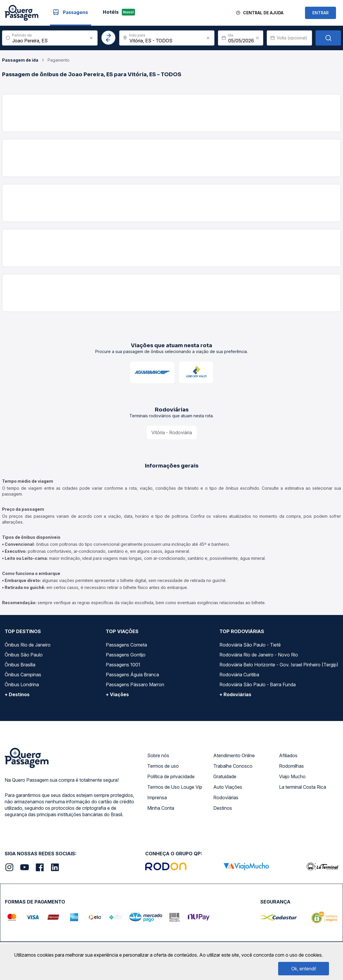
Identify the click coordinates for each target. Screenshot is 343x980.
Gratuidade (225, 776)
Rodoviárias (226, 797)
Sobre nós (158, 755)
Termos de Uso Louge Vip (175, 787)
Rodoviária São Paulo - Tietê (250, 645)
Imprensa (157, 797)
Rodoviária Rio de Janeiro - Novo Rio (259, 655)
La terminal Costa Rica (303, 787)
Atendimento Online (234, 755)
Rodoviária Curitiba (239, 675)
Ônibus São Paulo (24, 655)
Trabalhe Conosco (233, 766)
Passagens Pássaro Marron (135, 684)
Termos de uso (163, 766)
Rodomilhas (291, 766)
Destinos (223, 808)
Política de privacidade (171, 776)
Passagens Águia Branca (132, 675)
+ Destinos (17, 694)
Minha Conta (161, 808)
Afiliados (288, 755)
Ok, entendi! (304, 969)
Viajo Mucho (292, 776)
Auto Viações (228, 787)
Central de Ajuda (263, 13)
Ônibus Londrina (22, 684)
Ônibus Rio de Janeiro (28, 645)
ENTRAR (321, 13)
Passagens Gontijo (126, 655)
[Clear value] (257, 38)
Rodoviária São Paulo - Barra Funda (258, 684)
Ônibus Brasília (20, 665)
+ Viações (117, 694)
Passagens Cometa (126, 645)
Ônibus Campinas (23, 675)
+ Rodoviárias (235, 694)
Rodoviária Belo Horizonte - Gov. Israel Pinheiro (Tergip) (279, 665)
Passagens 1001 (123, 665)
